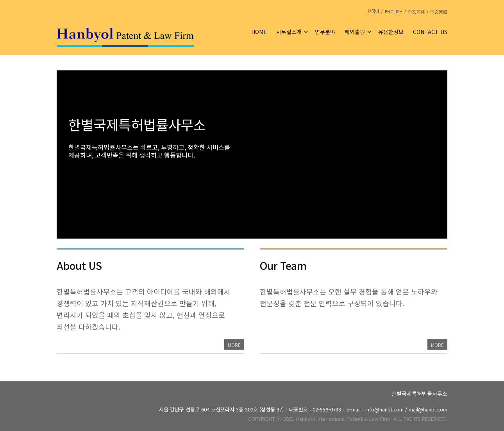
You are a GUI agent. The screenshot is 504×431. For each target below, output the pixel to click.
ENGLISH (394, 11)
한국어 (373, 11)
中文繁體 (439, 12)
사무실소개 (289, 32)
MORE (234, 345)
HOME (259, 32)
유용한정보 (391, 32)
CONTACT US (430, 32)
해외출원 (355, 32)
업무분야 (325, 32)
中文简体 (416, 12)
